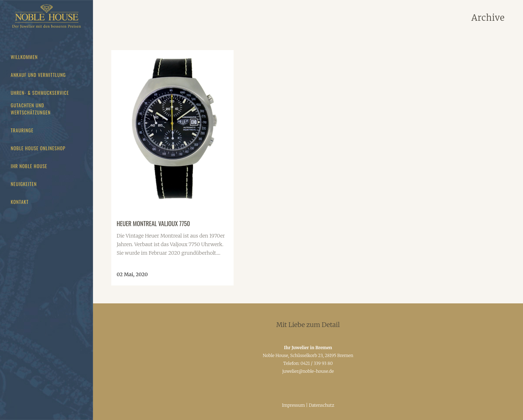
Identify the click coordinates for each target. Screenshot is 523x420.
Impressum (294, 405)
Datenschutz (321, 405)
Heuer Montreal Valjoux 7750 (153, 223)
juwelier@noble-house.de (308, 371)
